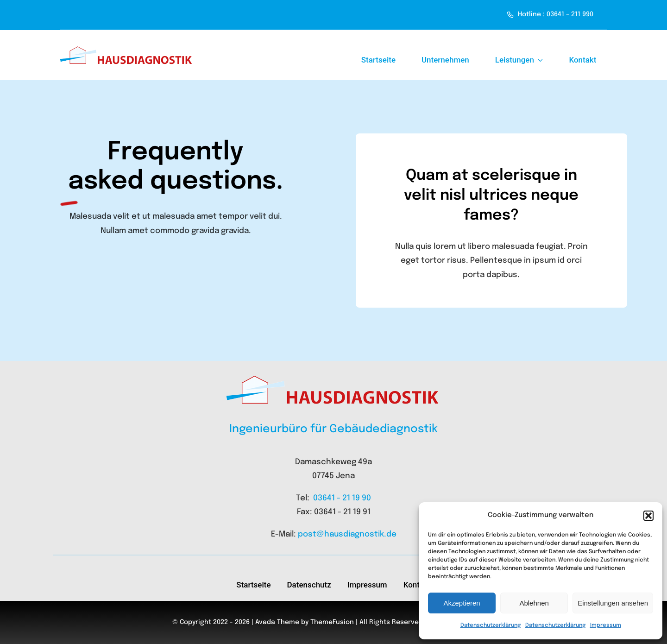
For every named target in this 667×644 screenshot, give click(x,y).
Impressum (606, 625)
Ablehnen (534, 603)
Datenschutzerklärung (491, 625)
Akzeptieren (462, 603)
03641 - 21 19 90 (342, 498)
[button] (648, 516)
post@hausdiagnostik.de (347, 534)
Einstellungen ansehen (613, 603)
